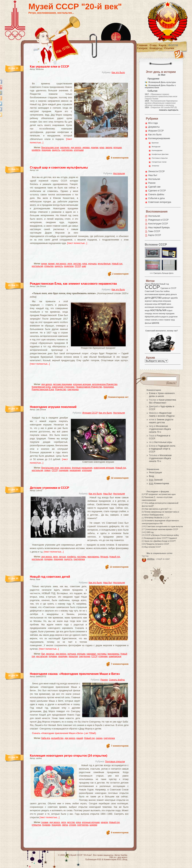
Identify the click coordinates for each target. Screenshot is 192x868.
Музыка (104, 557)
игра (160, 301)
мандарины (93, 557)
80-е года (153, 123)
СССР (78, 266)
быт (162, 291)
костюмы (82, 557)
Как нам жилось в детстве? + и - (159, 509)
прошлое (73, 656)
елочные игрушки (82, 384)
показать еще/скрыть (169, 110)
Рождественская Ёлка (43, 389)
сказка (99, 738)
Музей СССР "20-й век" (75, 6)
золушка (72, 654)
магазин (170, 307)
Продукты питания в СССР (158, 544)
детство (77, 264)
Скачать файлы (117, 680)
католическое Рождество (105, 384)
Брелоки (155, 143)
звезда (109, 148)
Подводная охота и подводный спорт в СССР (162, 449)
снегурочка (67, 150)
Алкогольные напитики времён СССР (162, 529)
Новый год (117, 264)
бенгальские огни (50, 148)
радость (56, 150)
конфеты (72, 557)
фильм (148, 323)
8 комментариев (120, 158)
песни (155, 313)
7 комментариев (120, 664)
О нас (153, 45)
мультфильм (104, 264)
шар (84, 266)
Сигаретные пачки (159, 162)
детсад (62, 557)
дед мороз (76, 148)
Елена (152, 393)
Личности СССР (157, 171)
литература (160, 307)
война (167, 291)
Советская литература (160, 202)
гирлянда (65, 148)
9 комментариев (120, 833)
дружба (174, 298)
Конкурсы (156, 48)
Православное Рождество (89, 387)
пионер (162, 313)
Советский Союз (152, 291)
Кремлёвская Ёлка (41, 387)
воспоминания (152, 294)
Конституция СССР (158, 224)
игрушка (92, 264)
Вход (152, 476)
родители (69, 266)
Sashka (124, 855)
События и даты (157, 198)
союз (161, 320)
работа (157, 317)
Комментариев (159, 483)
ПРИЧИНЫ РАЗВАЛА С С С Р (157, 518)
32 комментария (120, 478)
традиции (63, 470)
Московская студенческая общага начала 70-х (160, 429)
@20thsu (151, 559)
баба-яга (46, 738)
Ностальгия (119, 173)
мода (147, 310)
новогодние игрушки (104, 468)
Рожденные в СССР (158, 220)
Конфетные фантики (160, 154)
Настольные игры (163, 442)
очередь (149, 313)
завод (155, 301)
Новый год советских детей (50, 577)
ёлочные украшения (82, 468)
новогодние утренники (63, 387)
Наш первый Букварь (159, 227)
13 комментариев (119, 567)
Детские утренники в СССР (50, 488)
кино (169, 304)
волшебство (57, 738)
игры (155, 304)
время (51, 264)
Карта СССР (155, 235)
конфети (36, 150)
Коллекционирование (159, 138)
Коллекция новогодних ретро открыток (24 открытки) (69, 756)
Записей (156, 480)
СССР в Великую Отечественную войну (162, 535)
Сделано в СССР (157, 191)
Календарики (157, 150)
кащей (80, 738)
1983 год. (150, 532)
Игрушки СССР (90, 413)
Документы (154, 127)
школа (155, 323)
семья (47, 470)
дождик (95, 148)
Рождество (61, 389)
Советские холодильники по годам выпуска (165, 526)
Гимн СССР (154, 231)
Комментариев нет (118, 397)
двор (168, 294)
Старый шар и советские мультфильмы (59, 168)
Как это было (118, 72)
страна (167, 320)
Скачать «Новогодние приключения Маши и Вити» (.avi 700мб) (64, 733)
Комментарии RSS (112, 859)
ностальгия (37, 266)
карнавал (91, 654)
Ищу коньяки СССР (152, 547)
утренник (103, 656)
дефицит (166, 298)
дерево (86, 148)
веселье (50, 654)
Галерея (142, 48)
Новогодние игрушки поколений (53, 407)
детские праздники (62, 384)
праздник (46, 150)
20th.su (113, 857)
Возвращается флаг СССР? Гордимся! (160, 538)
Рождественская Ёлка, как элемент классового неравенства (73, 284)
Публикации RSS (93, 859)
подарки (48, 559)
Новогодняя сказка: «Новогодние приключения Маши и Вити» (75, 674)
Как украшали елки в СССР (50, 67)
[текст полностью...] (77, 243)
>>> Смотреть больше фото (162, 273)
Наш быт (108, 494)
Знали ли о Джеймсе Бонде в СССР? (160, 541)
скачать (154, 320)
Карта (163, 45)
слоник (73, 825)
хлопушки (79, 150)
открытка (49, 266)
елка (102, 148)
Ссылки (169, 48)
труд (173, 320)
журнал (148, 301)
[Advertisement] (75, 80)
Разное (104, 680)
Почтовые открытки (115, 762)
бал (43, 654)
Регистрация (155, 473)
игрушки (118, 148)
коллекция (150, 307)
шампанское (115, 656)
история (162, 304)
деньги (174, 294)
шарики (93, 825)
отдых (170, 310)
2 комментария (120, 274)
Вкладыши (156, 147)
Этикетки (155, 166)
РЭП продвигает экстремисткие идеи (160, 494)
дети (70, 264)
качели (104, 822)
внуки (44, 264)
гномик (45, 822)
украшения (75, 470)
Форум (173, 45)
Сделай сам (154, 187)
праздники (108, 387)
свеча (65, 825)
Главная (142, 45)
